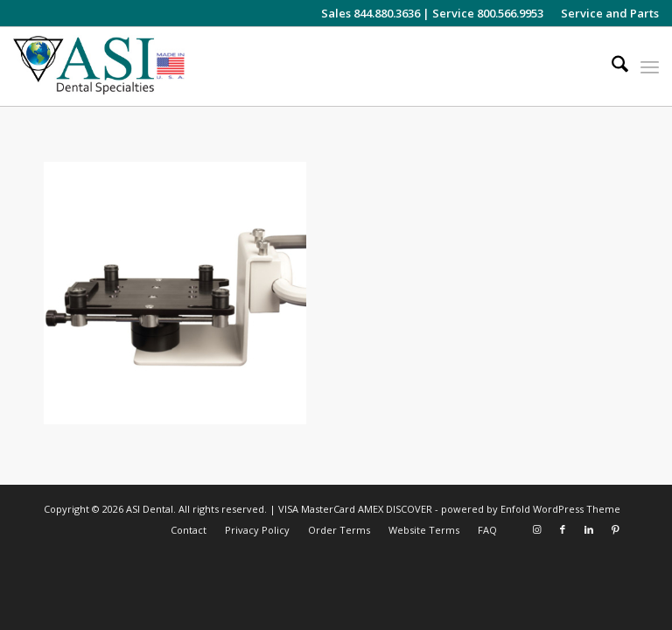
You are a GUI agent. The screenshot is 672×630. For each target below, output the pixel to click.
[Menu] (650, 66)
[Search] (611, 66)
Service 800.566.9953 (488, 13)
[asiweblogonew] (99, 66)
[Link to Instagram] (536, 529)
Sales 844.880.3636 (371, 13)
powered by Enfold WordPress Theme (531, 509)
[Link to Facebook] (563, 529)
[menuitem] (605, 13)
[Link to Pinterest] (615, 529)
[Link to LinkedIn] (589, 529)
